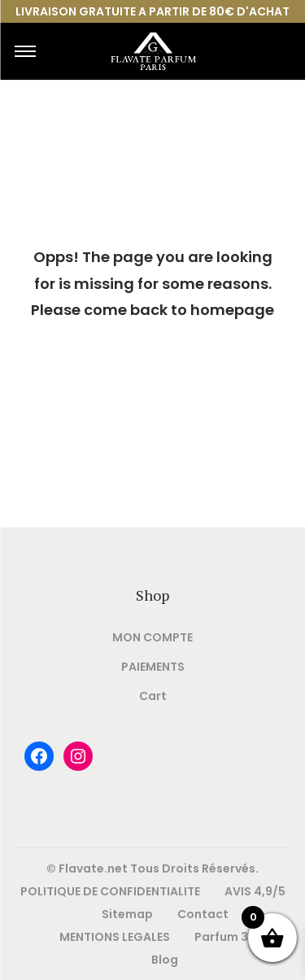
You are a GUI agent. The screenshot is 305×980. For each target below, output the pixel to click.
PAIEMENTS (153, 667)
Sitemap (127, 914)
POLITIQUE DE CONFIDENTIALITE (110, 891)
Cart (153, 696)
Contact (203, 914)
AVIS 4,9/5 (255, 891)
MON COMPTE (152, 637)
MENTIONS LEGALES (115, 937)
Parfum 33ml (232, 937)
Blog (165, 960)
